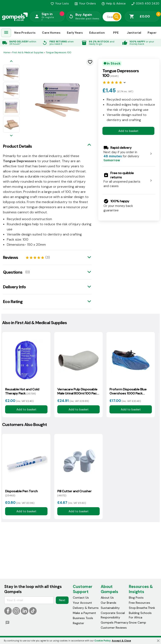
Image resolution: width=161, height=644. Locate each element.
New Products (25, 33)
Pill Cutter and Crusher (74, 493)
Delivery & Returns (86, 608)
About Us (107, 598)
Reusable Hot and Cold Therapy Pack (22, 391)
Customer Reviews (114, 628)
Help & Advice (114, 3)
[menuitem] (6, 33)
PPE (116, 33)
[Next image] (11, 136)
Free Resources (139, 603)
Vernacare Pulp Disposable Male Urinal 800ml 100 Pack (78, 391)
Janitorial (134, 33)
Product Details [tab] (17, 146)
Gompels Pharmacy (115, 622)
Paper (152, 33)
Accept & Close (121, 641)
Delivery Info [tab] (14, 287)
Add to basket (128, 131)
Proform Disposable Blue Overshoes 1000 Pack (128, 391)
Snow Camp (137, 622)
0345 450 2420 (145, 3)
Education (97, 33)
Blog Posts (136, 598)
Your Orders (85, 3)
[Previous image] (11, 61)
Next (62, 600)
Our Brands (109, 603)
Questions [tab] (13, 272)
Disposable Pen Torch (21, 493)
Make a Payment (84, 613)
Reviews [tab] (11, 257)
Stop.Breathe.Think (142, 608)
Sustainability (110, 608)
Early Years (75, 33)
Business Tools (83, 618)
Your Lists (60, 3)
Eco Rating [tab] (13, 302)
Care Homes (51, 33)
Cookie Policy (103, 641)
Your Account (82, 603)
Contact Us (81, 598)
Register (78, 623)
